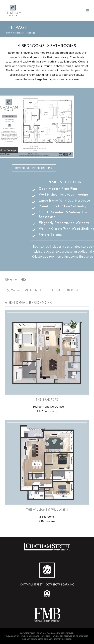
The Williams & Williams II (47, 510)
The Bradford (47, 400)
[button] (88, 11)
